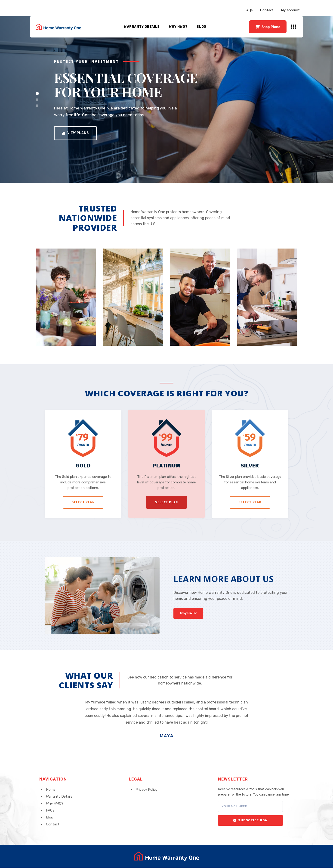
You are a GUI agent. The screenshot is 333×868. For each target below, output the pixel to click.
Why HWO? (178, 27)
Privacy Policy (146, 790)
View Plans (75, 133)
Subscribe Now (251, 820)
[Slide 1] (37, 93)
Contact (267, 10)
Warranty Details (142, 27)
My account (290, 10)
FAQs (249, 10)
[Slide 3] (37, 106)
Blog (201, 27)
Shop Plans (268, 27)
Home (51, 790)
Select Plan (83, 502)
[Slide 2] (37, 100)
